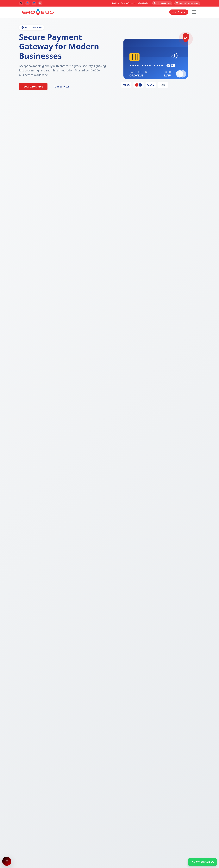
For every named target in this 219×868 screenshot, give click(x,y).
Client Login (141, 3)
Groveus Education (127, 3)
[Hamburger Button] (194, 12)
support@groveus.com (187, 3)
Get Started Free (33, 87)
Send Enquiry (179, 12)
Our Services (62, 87)
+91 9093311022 (161, 3)
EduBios (114, 3)
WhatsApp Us (202, 862)
